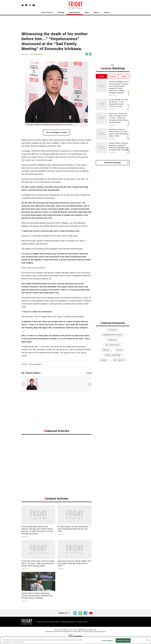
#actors (119, 350)
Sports (96, 12)
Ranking (61, 12)
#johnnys (113, 340)
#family (104, 360)
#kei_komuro (119, 360)
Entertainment (74, 12)
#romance (113, 330)
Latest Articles (47, 12)
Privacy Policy (54, 622)
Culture (107, 12)
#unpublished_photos (113, 335)
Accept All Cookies (123, 640)
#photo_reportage (113, 355)
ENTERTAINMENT (37, 54)
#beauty (106, 350)
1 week (124, 76)
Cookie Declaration (68, 622)
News (87, 12)
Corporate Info (81, 622)
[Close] (148, 640)
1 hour (101, 76)
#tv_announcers (113, 345)
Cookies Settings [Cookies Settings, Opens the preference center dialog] (107, 640)
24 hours (113, 76)
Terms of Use (43, 622)
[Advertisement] (57, 456)
